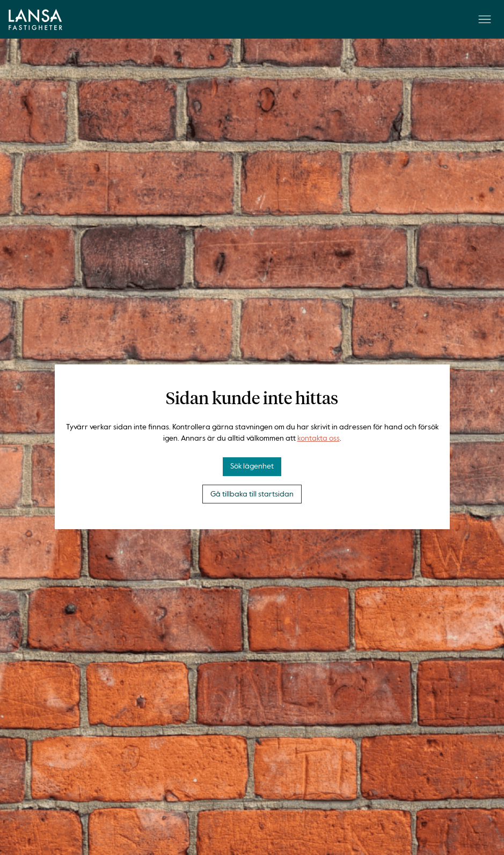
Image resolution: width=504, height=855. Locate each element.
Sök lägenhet (252, 466)
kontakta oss (319, 439)
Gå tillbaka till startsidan (252, 494)
